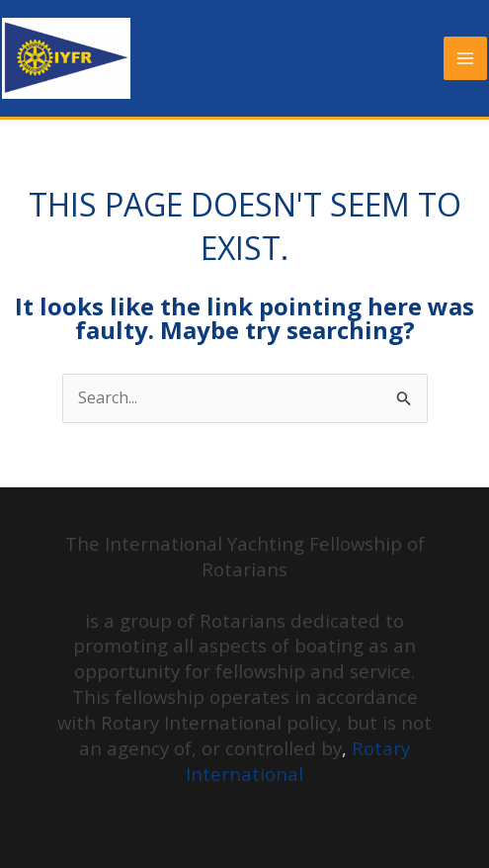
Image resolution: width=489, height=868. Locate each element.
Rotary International (298, 761)
